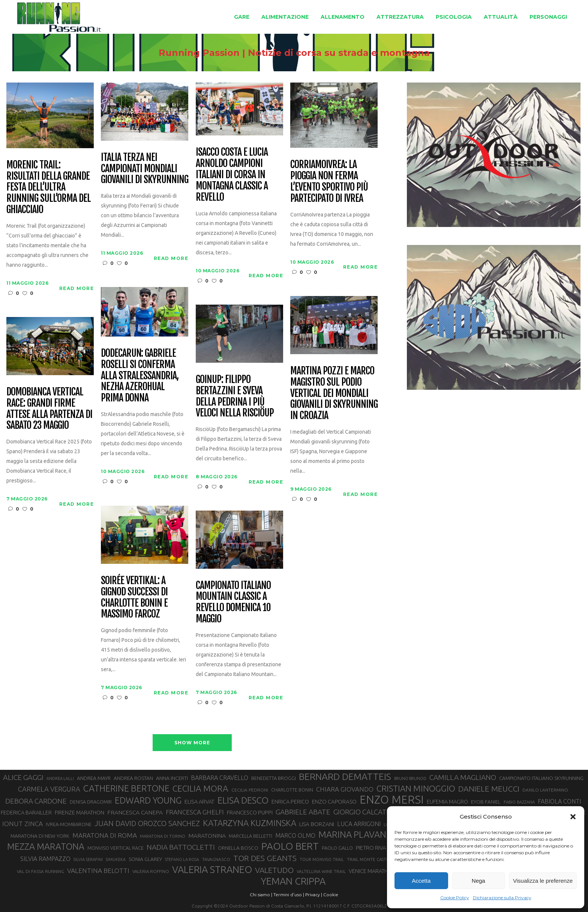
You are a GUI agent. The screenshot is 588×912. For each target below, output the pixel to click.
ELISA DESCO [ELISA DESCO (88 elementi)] (243, 801)
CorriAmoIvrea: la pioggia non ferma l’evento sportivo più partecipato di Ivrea (329, 182)
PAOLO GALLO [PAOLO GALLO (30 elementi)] (337, 848)
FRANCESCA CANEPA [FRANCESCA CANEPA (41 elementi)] (135, 812)
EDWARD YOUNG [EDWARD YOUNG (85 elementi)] (148, 800)
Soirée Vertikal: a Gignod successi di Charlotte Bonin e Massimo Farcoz (134, 598)
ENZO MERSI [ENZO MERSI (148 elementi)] (392, 800)
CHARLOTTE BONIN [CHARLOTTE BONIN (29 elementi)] (292, 790)
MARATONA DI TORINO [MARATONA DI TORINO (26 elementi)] (163, 836)
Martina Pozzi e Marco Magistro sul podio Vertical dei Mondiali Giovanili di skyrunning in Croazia (334, 393)
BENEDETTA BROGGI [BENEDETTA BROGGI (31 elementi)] (274, 778)
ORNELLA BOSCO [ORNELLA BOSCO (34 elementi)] (238, 848)
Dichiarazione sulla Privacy (502, 898)
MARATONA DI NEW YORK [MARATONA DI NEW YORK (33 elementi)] (40, 836)
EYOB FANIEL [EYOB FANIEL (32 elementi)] (486, 802)
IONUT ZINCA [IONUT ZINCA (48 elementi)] (22, 824)
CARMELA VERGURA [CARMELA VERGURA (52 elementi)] (49, 789)
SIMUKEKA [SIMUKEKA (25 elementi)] (116, 859)
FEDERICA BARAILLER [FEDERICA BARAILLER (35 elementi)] (26, 813)
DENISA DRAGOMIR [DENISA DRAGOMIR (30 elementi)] (91, 802)
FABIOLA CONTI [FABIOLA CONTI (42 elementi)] (559, 801)
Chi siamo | (261, 895)
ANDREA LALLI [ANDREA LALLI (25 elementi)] (60, 778)
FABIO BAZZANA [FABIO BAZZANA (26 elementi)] (519, 802)
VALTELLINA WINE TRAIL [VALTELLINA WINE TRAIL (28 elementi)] (321, 871)
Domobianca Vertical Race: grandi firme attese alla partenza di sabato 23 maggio (49, 409)
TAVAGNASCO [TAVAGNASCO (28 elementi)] (216, 859)
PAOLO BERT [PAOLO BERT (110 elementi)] (290, 846)
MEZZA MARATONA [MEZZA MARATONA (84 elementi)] (46, 846)
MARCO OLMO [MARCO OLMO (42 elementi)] (295, 835)
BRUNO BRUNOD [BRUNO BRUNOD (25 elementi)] (410, 778)
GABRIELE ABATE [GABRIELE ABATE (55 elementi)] (303, 812)
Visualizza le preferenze (543, 881)
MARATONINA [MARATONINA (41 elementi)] (207, 835)
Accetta (421, 881)
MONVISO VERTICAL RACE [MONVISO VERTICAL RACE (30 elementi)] (115, 848)
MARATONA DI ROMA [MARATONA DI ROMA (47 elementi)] (105, 835)
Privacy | (314, 895)
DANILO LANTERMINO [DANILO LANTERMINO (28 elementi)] (545, 790)
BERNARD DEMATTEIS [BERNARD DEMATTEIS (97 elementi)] (345, 777)
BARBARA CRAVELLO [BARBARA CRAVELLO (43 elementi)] (220, 778)
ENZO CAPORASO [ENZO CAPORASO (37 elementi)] (334, 802)
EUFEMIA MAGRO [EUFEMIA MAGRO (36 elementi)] (447, 802)
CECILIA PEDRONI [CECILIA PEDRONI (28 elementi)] (250, 790)
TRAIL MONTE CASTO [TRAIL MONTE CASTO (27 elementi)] (368, 859)
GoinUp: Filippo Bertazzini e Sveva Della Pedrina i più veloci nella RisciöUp (235, 397)
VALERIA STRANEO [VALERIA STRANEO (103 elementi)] (212, 870)
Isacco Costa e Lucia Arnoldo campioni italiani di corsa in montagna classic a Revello (232, 175)
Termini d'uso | (289, 895)
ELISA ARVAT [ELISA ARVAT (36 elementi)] (199, 802)
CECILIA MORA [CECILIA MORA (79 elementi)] (200, 788)
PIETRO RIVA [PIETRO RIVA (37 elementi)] (371, 848)
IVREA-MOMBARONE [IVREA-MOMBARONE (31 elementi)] (69, 824)
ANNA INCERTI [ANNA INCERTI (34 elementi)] (172, 778)
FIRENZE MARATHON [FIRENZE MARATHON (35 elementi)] (79, 813)
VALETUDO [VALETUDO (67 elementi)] (274, 870)
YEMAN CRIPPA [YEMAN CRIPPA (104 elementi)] (293, 881)
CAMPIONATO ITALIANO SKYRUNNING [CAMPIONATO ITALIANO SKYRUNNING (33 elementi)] (541, 778)
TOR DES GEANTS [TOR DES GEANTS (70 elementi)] (265, 858)
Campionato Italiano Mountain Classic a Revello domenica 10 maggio (233, 602)
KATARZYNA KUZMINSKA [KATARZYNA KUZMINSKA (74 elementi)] (250, 823)
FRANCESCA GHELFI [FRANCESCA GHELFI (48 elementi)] (195, 812)
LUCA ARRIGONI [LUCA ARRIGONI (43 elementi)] (359, 824)
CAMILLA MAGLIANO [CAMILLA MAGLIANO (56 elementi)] (463, 777)
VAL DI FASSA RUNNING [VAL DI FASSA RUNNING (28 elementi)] (40, 871)
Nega (478, 881)
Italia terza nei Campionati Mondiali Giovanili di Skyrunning (144, 169)
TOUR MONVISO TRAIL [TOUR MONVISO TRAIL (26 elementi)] (322, 859)
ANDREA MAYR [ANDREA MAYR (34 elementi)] (94, 778)
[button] (573, 817)
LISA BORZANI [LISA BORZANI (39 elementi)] (317, 824)
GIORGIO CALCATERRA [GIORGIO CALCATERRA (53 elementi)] (368, 812)
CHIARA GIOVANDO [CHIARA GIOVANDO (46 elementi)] (345, 789)
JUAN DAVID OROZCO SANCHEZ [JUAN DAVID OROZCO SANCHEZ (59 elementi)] (147, 823)
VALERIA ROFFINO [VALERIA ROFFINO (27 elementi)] (151, 871)
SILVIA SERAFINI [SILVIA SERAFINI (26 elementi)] (88, 859)
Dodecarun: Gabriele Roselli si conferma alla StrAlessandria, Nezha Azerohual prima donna (139, 376)
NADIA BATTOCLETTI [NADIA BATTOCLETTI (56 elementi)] (181, 847)
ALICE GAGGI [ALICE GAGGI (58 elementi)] (23, 777)
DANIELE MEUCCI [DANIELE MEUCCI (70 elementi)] (489, 789)
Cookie (331, 895)
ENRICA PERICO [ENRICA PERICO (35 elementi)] (290, 802)
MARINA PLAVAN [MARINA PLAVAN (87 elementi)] (352, 834)
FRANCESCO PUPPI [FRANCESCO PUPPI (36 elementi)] (250, 812)
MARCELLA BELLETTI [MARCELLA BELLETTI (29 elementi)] (250, 836)
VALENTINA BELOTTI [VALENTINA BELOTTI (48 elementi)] (98, 871)
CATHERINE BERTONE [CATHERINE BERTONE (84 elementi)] (126, 788)
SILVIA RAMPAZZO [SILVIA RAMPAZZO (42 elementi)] (45, 859)
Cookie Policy (455, 898)
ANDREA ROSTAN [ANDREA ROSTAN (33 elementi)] (133, 778)
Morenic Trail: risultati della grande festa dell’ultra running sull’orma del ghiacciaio (48, 187)
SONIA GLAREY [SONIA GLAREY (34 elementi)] (145, 859)
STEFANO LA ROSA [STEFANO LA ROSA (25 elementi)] (182, 859)
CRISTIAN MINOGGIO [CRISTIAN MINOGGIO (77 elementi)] (416, 788)
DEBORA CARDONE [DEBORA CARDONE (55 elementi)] (36, 801)
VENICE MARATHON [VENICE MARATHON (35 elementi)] (372, 871)
